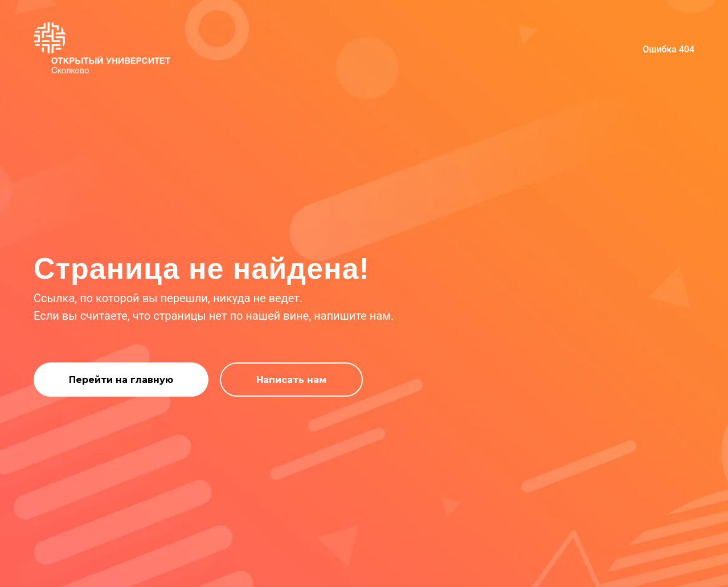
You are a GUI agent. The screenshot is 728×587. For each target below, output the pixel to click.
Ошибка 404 (668, 49)
